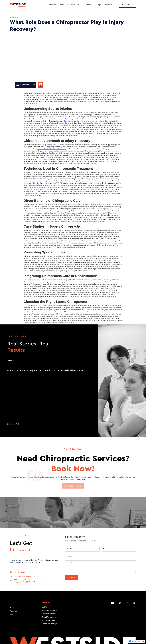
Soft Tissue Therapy (49, 620)
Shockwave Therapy (50, 624)
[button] (63, 5)
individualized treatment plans (57, 121)
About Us (52, 5)
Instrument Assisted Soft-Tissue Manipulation (51, 149)
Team (12, 615)
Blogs (99, 5)
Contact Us (108, 5)
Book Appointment (73, 487)
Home (12, 609)
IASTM (45, 607)
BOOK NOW (128, 5)
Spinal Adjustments (49, 614)
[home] (18, 5)
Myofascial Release (49, 610)
